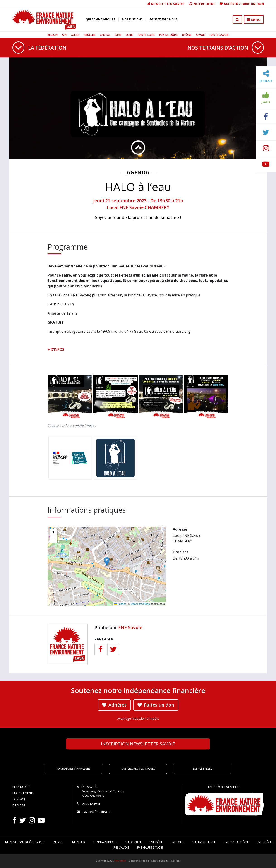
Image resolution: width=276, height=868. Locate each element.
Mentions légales (139, 861)
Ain (64, 35)
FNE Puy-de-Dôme (236, 842)
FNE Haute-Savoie (150, 847)
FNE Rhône (265, 842)
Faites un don (156, 705)
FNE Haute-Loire (204, 842)
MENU (254, 19)
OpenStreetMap (140, 604)
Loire (130, 35)
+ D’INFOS (56, 349)
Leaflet (120, 604)
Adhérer (231, 4)
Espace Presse (203, 769)
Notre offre (202, 4)
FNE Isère (156, 842)
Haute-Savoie (219, 35)
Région (53, 35)
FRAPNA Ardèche (105, 842)
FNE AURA (120, 861)
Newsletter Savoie (166, 4)
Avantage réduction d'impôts (138, 718)
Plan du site (22, 787)
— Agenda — (138, 172)
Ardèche (90, 35)
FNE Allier (78, 842)
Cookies (176, 861)
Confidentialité (160, 861)
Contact (19, 799)
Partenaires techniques (138, 769)
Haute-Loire (146, 35)
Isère (118, 35)
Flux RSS (19, 805)
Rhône (187, 35)
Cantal (105, 35)
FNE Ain (58, 842)
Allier (75, 35)
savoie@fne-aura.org (97, 812)
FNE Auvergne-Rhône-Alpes (24, 842)
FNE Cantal (133, 842)
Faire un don (253, 4)
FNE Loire (178, 842)
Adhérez (114, 705)
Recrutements (23, 793)
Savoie (200, 35)
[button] (107, 561)
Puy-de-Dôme (168, 35)
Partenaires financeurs (73, 769)
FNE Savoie (130, 627)
